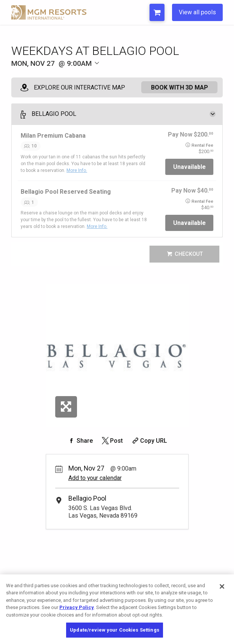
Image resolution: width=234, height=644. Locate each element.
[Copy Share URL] (149, 441)
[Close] (222, 586)
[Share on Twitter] (112, 441)
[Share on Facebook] (80, 441)
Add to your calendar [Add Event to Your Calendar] (95, 478)
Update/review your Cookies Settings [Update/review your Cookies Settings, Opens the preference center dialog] (115, 630)
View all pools (197, 12)
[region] (117, 609)
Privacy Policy (77, 607)
